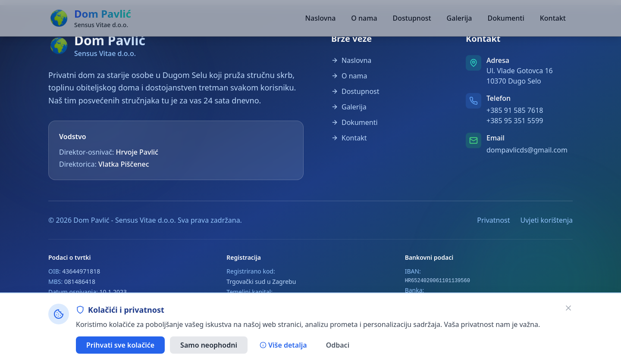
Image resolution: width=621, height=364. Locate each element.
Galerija (459, 18)
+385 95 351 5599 (515, 121)
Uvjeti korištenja (547, 220)
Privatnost (493, 220)
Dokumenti (506, 18)
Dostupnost (412, 18)
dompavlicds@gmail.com (527, 150)
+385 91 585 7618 (515, 110)
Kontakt (553, 18)
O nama (364, 18)
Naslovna (321, 18)
